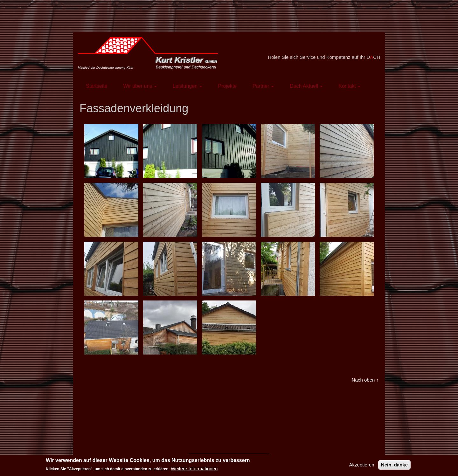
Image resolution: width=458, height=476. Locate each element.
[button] (111, 151)
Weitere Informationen (194, 471)
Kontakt (349, 86)
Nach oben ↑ (365, 380)
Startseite (97, 86)
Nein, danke (394, 467)
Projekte (227, 86)
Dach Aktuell (306, 86)
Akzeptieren (361, 467)
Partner (263, 86)
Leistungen (187, 86)
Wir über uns (140, 86)
